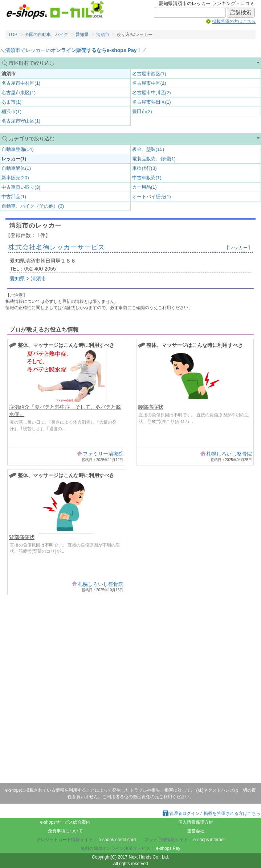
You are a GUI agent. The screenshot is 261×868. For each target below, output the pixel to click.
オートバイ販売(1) (152, 197)
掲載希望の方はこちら (234, 21)
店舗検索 (241, 12)
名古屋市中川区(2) (152, 93)
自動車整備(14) (18, 149)
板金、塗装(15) (148, 149)
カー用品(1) (144, 187)
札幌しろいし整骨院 (229, 454)
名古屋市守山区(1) (21, 121)
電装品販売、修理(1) (154, 159)
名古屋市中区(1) (149, 83)
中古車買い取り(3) (21, 187)
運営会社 (196, 831)
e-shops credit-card (117, 840)
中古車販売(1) (147, 178)
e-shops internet (209, 840)
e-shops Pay (168, 848)
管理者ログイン (181, 813)
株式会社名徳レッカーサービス (57, 247)
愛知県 (82, 35)
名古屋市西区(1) (149, 74)
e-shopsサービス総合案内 (65, 822)
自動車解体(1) (16, 168)
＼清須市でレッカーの (71, 50)
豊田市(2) (142, 111)
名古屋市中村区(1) (21, 83)
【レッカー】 (238, 248)
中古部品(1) (14, 197)
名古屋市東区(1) (19, 93)
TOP (13, 35)
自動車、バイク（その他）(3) (33, 206)
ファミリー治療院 (103, 454)
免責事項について (65, 831)
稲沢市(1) (11, 111)
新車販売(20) (15, 178)
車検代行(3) (144, 168)
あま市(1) (11, 102)
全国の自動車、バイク (46, 35)
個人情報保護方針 (196, 822)
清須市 (103, 35)
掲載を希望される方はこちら (232, 813)
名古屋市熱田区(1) (152, 102)
